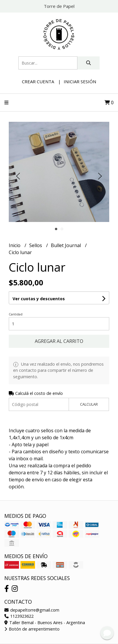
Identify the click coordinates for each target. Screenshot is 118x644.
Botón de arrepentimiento (32, 629)
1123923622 (19, 616)
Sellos (36, 245)
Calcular (89, 404)
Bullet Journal (66, 245)
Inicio (15, 245)
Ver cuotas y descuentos (39, 299)
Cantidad (16, 314)
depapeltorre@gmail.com (32, 610)
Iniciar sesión (80, 81)
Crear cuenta (38, 81)
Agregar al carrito (59, 341)
